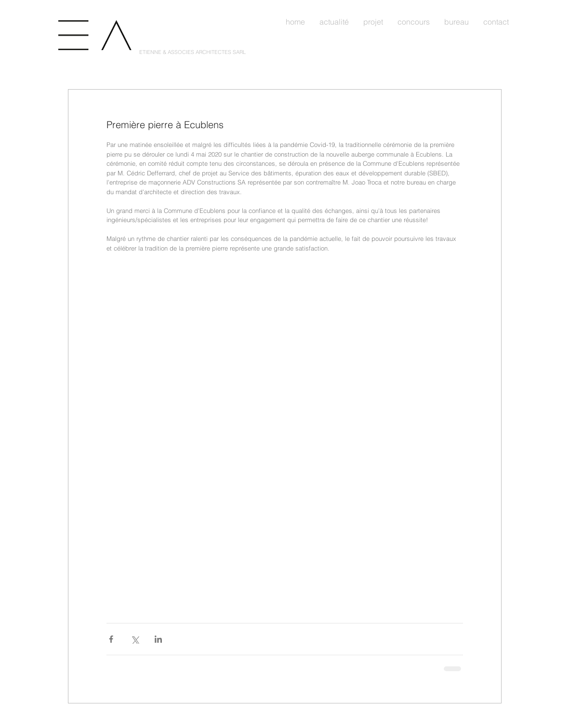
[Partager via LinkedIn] (158, 639)
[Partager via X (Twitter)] (135, 639)
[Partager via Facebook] (111, 639)
